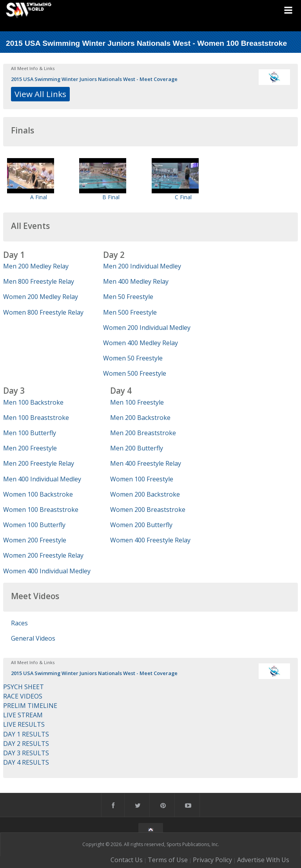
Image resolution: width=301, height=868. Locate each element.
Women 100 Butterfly (34, 525)
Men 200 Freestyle (30, 448)
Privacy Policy (212, 860)
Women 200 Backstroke (145, 494)
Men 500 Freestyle (130, 312)
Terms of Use (168, 860)
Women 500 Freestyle (135, 373)
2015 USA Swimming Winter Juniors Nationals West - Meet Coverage (94, 79)
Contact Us (127, 860)
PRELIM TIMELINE (30, 706)
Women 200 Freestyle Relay (43, 555)
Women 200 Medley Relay (41, 297)
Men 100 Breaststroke (36, 418)
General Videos (33, 638)
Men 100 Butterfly (30, 433)
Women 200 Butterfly (141, 525)
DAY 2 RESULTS (26, 744)
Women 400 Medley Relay (141, 343)
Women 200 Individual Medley (147, 328)
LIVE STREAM (23, 715)
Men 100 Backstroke (33, 402)
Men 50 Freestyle (128, 297)
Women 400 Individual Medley (47, 571)
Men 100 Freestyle (137, 402)
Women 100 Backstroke (38, 494)
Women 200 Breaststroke (148, 510)
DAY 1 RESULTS (26, 734)
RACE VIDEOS (23, 696)
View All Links (40, 94)
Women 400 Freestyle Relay (150, 540)
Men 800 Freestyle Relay (39, 281)
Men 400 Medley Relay (136, 281)
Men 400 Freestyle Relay (146, 463)
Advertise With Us (263, 860)
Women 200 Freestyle (35, 540)
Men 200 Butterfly (137, 448)
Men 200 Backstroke (140, 418)
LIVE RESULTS (24, 724)
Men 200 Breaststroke (143, 433)
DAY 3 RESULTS (26, 753)
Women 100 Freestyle (142, 479)
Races (19, 623)
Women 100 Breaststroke (41, 510)
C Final (183, 197)
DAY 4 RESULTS (26, 762)
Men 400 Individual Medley (42, 479)
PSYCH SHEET (24, 687)
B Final (111, 197)
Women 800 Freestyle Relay (43, 312)
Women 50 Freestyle (133, 358)
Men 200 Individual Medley (142, 266)
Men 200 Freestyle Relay (39, 463)
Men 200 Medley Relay (36, 266)
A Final (39, 197)
